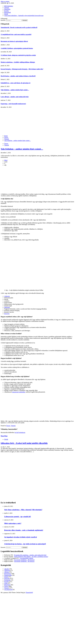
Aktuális (7, 569)
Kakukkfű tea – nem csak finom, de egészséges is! (16, 83)
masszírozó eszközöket (19, 392)
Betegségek (8, 12)
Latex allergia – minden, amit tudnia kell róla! (15, 97)
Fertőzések (7, 580)
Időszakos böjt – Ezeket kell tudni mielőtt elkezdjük (24, 443)
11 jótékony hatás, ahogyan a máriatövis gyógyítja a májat (18, 55)
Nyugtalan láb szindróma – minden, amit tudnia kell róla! (30, 555)
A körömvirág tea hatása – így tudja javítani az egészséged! (25, 544)
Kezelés (7, 11)
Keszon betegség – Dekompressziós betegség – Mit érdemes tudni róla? (22, 69)
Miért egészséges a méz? (13, 523)
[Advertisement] (37, 121)
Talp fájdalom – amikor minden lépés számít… (15, 90)
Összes (6, 144)
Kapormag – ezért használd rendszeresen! (13, 104)
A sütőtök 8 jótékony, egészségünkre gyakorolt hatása (17, 48)
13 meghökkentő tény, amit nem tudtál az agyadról (16, 34)
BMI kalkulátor (9, 6)
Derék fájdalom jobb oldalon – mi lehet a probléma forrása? (31, 557)
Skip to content (5, 1)
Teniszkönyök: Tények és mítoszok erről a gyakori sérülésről (19, 27)
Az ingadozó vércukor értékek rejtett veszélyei (21, 537)
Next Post (4, 436)
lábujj (6, 160)
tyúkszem (7, 296)
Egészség (7, 578)
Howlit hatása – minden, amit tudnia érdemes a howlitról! (18, 76)
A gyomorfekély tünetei (26, 558)
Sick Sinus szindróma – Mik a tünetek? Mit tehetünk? (23, 510)
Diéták (6, 14)
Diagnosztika (8, 575)
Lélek (6, 583)
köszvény (7, 314)
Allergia (7, 572)
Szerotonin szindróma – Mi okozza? (24, 560)
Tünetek (7, 8)
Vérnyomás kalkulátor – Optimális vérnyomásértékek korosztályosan (24, 16)
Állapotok (7, 570)
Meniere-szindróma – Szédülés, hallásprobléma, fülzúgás (18, 62)
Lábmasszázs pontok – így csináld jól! (18, 517)
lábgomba (7, 307)
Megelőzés (7, 9)
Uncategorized (8, 590)
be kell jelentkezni (20, 432)
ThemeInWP (29, 593)
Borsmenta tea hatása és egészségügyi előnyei (14, 41)
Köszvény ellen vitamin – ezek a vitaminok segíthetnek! (24, 530)
